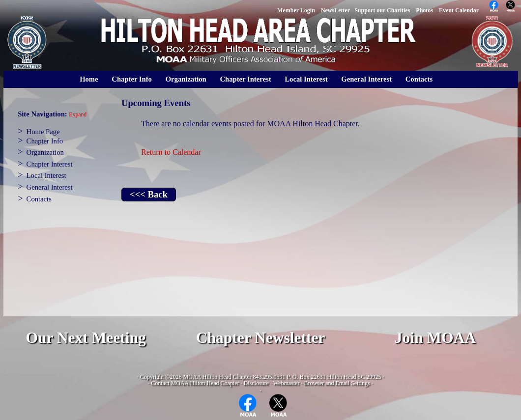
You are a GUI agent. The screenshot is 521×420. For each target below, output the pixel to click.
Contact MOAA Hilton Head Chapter (195, 383)
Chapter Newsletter (261, 338)
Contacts (419, 79)
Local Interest (306, 79)
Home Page (43, 132)
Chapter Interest (245, 79)
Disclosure (256, 383)
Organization (186, 79)
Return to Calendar (171, 152)
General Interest (366, 79)
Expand (78, 115)
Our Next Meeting (86, 338)
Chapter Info (132, 79)
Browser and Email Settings (337, 383)
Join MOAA (435, 338)
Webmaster (287, 383)
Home (89, 79)
